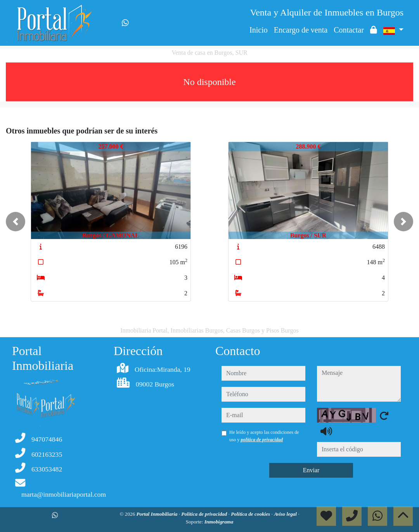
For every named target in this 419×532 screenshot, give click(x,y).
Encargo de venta (301, 30)
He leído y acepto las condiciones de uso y (264, 436)
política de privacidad (262, 440)
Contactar (349, 30)
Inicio (259, 30)
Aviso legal (286, 514)
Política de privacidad (205, 514)
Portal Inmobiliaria (158, 514)
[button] (16, 222)
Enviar (311, 470)
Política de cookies (251, 514)
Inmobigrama (219, 522)
